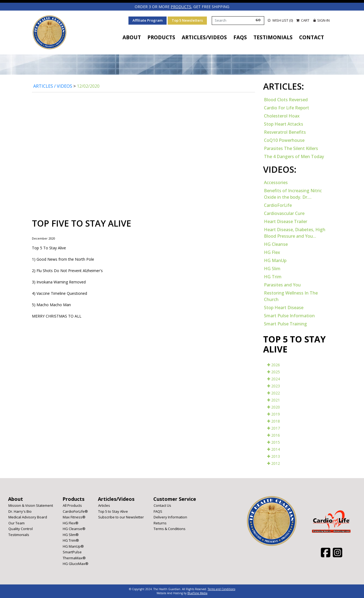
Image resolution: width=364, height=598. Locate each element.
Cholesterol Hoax (282, 116)
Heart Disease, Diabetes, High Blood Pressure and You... (295, 233)
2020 (274, 407)
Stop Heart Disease (284, 308)
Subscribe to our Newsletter (121, 517)
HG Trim (273, 277)
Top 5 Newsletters (187, 20)
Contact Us (162, 505)
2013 (274, 456)
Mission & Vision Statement (31, 505)
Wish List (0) (280, 20)
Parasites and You (282, 285)
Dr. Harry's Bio (20, 511)
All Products (72, 505)
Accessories (276, 182)
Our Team (16, 523)
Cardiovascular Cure (284, 213)
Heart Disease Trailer (286, 221)
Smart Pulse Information (289, 316)
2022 (274, 393)
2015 (274, 442)
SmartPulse (72, 552)
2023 (274, 386)
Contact (312, 37)
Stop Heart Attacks (284, 124)
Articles (104, 505)
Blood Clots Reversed (286, 100)
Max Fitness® (74, 517)
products (181, 7)
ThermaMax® (74, 558)
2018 (274, 421)
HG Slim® (71, 535)
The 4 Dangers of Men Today (294, 156)
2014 (274, 449)
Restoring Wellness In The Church (291, 296)
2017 (274, 428)
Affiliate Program (148, 20)
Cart (303, 20)
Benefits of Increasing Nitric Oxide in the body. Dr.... (293, 194)
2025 (274, 372)
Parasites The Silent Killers (291, 148)
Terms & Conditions (170, 529)
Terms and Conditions (221, 589)
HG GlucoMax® (76, 564)
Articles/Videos (204, 37)
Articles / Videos (53, 86)
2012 (274, 463)
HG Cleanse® (74, 529)
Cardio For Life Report (287, 108)
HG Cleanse (276, 244)
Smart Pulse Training (285, 324)
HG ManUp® (73, 546)
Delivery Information (170, 517)
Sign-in (322, 20)
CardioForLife (278, 205)
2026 (274, 365)
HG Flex (272, 252)
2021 (274, 400)
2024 (274, 379)
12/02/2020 (88, 86)
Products (161, 37)
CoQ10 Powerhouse (284, 140)
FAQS (240, 37)
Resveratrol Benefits (285, 132)
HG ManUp (275, 260)
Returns (160, 523)
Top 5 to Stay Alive (113, 511)
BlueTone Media (197, 593)
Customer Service (175, 499)
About (132, 37)
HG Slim (272, 269)
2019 (274, 414)
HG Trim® (71, 540)
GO (258, 20)
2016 (274, 435)
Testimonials (273, 37)
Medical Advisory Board (28, 517)
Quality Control (21, 529)
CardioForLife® (75, 511)
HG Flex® (71, 523)
